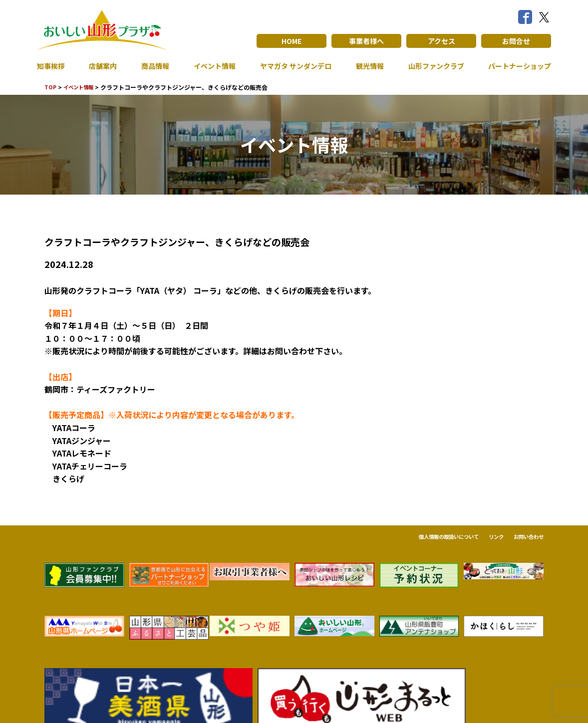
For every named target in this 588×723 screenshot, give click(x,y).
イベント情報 (209, 66)
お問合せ (516, 41)
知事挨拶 (53, 66)
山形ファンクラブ (430, 66)
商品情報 (151, 66)
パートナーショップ (515, 66)
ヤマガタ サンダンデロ (291, 66)
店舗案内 (102, 66)
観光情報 (365, 66)
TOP (51, 87)
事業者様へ (366, 41)
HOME (292, 41)
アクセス (441, 41)
